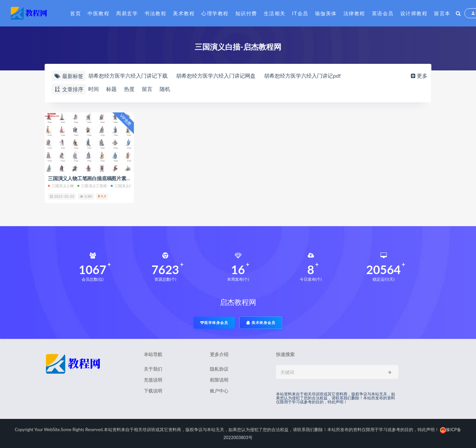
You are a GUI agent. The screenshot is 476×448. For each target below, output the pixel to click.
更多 (418, 76)
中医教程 (99, 13)
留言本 (442, 13)
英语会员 (383, 13)
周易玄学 (127, 13)
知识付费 (246, 13)
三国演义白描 (124, 186)
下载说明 (153, 391)
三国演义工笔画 (92, 186)
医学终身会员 (214, 323)
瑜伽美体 (326, 13)
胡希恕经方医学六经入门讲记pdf (302, 76)
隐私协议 (219, 369)
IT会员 (300, 13)
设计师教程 (414, 13)
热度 (129, 89)
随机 (165, 89)
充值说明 (153, 380)
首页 (76, 13)
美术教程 (184, 13)
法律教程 (354, 13)
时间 (94, 89)
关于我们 (153, 369)
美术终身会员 (261, 323)
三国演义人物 (61, 186)
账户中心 (219, 391)
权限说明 (219, 380)
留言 (147, 89)
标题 (111, 89)
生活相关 (275, 13)
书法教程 (155, 13)
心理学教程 (215, 13)
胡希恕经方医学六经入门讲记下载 (128, 76)
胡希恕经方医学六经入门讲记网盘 (216, 76)
